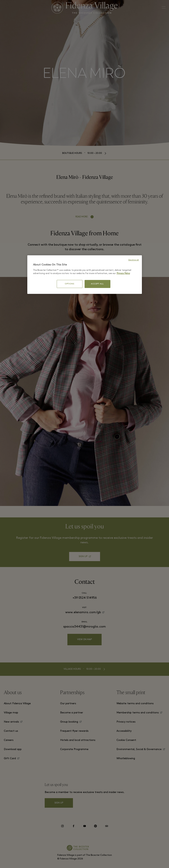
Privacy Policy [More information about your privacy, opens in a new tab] (123, 273)
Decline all (134, 260)
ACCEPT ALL (97, 284)
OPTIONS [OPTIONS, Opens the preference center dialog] (70, 284)
